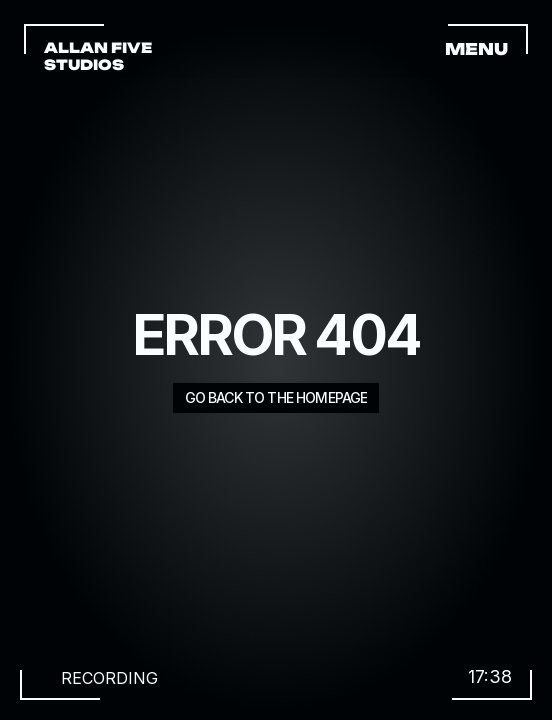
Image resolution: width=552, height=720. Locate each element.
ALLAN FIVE (99, 47)
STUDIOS (84, 64)
